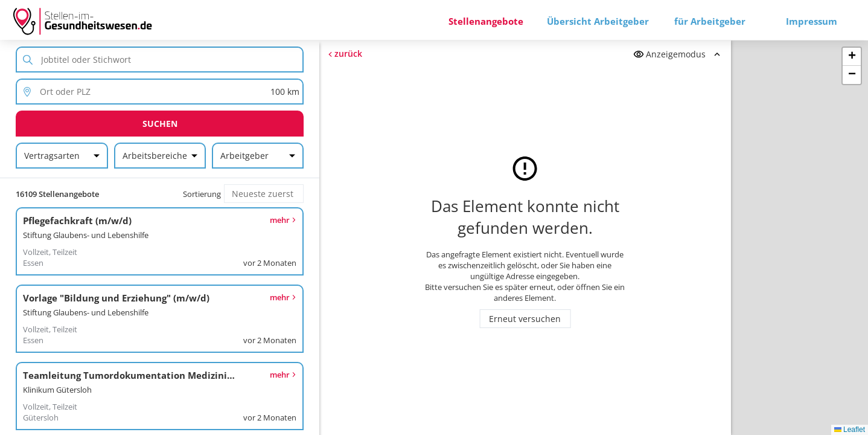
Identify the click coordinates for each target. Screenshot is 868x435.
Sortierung (202, 194)
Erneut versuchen (525, 319)
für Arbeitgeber (710, 21)
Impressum (812, 21)
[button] (852, 57)
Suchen (160, 124)
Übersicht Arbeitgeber (598, 21)
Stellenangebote (486, 21)
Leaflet (850, 430)
